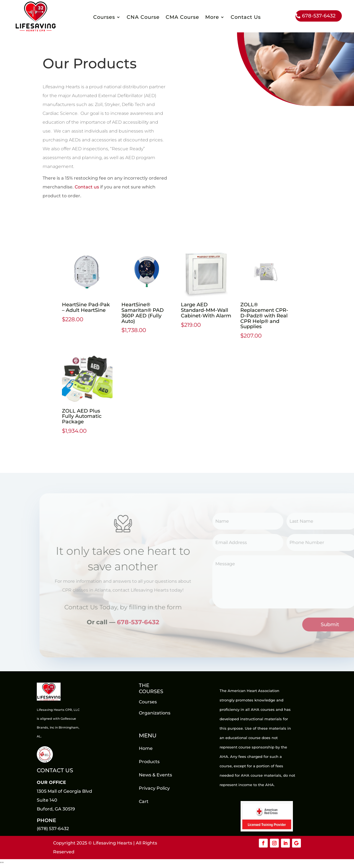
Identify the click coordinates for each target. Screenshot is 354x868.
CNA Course (143, 18)
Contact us (87, 187)
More (212, 18)
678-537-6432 (319, 16)
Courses (104, 18)
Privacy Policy (154, 788)
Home (146, 748)
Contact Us (246, 18)
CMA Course (182, 18)
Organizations (155, 713)
